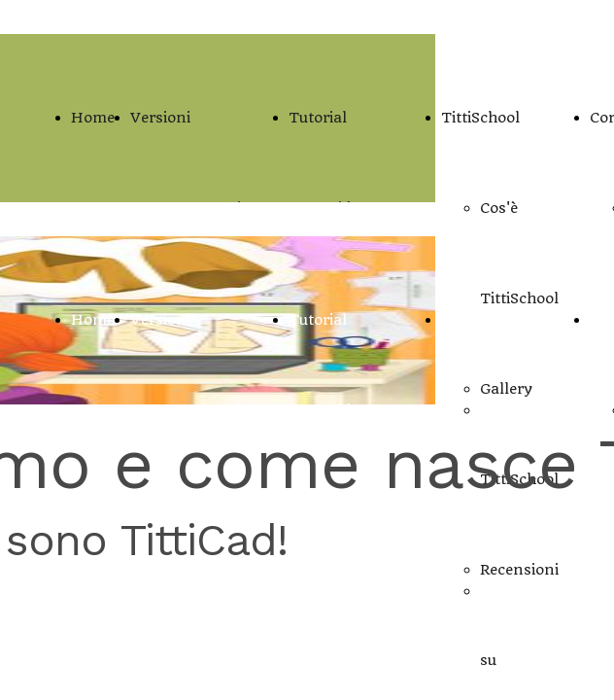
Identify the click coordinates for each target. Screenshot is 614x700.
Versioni (160, 118)
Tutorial (318, 118)
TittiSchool (480, 118)
